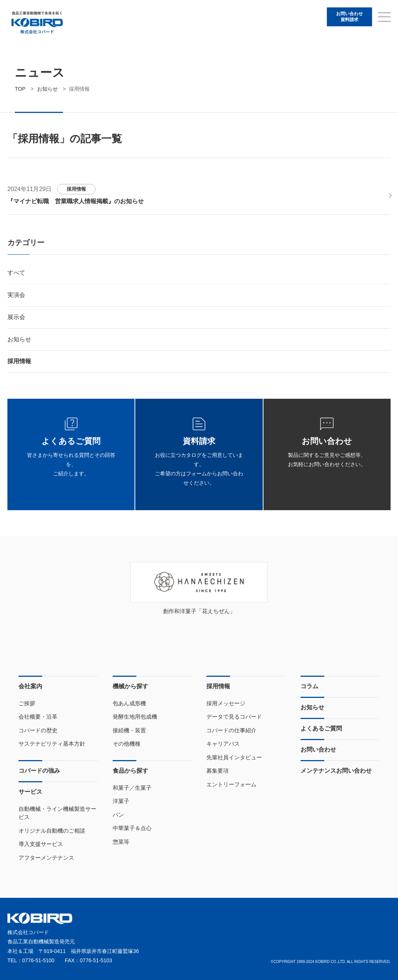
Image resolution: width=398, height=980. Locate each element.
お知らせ (19, 339)
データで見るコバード (234, 717)
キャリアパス (223, 744)
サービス (30, 792)
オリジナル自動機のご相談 (52, 831)
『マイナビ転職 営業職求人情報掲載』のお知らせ (76, 201)
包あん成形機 (129, 703)
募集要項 (218, 771)
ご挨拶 (27, 703)
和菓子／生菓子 (132, 788)
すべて (16, 273)
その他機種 (127, 744)
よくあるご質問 (321, 728)
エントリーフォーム (231, 784)
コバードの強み (39, 771)
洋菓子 (121, 801)
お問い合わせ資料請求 (349, 17)
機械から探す (130, 686)
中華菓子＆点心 (132, 828)
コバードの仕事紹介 (231, 730)
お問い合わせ (318, 750)
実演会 (16, 295)
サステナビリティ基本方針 (52, 744)
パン (118, 815)
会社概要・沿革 (38, 717)
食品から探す (130, 771)
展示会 (16, 317)
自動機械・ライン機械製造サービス (57, 813)
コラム (309, 686)
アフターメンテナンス (46, 858)
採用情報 (76, 189)
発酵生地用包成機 (135, 717)
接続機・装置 (129, 730)
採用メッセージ (226, 703)
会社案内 (30, 686)
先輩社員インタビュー (234, 757)
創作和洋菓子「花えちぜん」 (199, 611)
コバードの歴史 (38, 730)
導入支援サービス (41, 844)
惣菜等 (121, 842)
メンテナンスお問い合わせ (336, 771)
